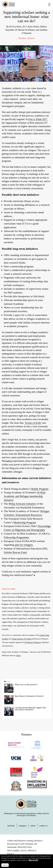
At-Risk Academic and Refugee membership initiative (25, 496)
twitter (33, 826)
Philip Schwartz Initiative (22, 504)
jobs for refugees (24, 545)
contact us (43, 826)
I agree (5, 865)
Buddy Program (40, 489)
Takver (18, 656)
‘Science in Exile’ (33, 423)
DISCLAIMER (13, 851)
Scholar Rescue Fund (15, 552)
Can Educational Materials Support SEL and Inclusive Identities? (30, 709)
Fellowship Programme (16, 537)
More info (33, 860)
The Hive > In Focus (27, 38)
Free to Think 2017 (38, 119)
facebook (11, 826)
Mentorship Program (25, 522)
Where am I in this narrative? (26, 685)
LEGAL (24, 851)
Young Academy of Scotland (21, 639)
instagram (23, 826)
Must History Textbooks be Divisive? (29, 696)
